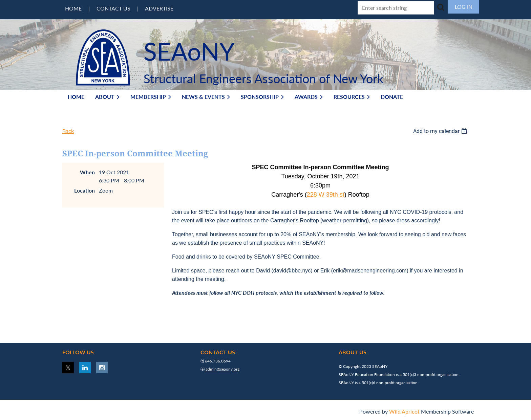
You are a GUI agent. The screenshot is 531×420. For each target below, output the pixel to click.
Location (84, 190)
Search (441, 7)
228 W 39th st (326, 195)
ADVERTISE (159, 8)
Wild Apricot (404, 411)
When (87, 172)
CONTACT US (113, 8)
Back (68, 131)
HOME (73, 8)
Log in (464, 7)
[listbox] (441, 131)
